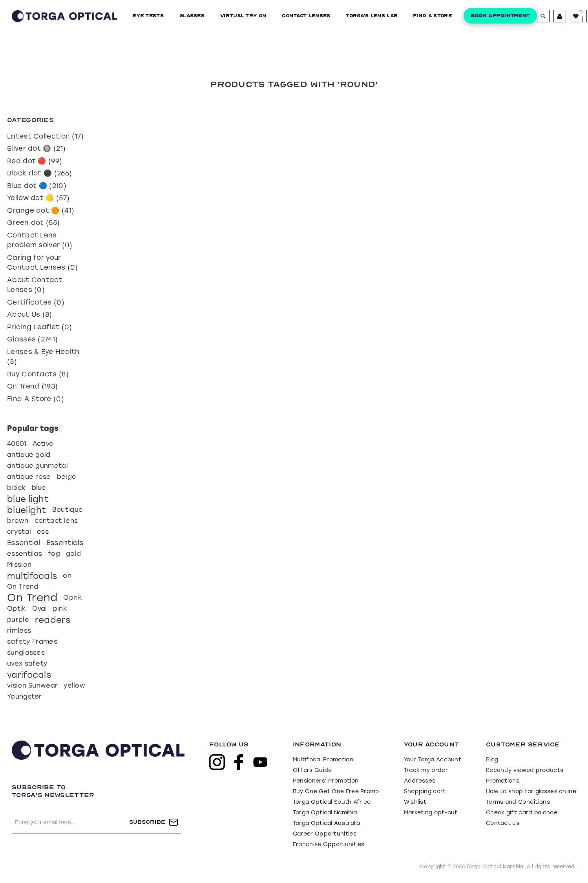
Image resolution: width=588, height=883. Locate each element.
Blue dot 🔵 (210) (37, 186)
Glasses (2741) (32, 339)
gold (73, 554)
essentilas (25, 554)
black (16, 488)
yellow (74, 685)
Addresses (420, 781)
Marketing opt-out (431, 813)
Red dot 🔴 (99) (35, 161)
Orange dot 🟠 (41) (41, 210)
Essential (24, 543)
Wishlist (415, 802)
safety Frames (32, 641)
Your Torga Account (433, 760)
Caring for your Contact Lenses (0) (42, 263)
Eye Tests (148, 16)
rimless (19, 630)
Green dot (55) (33, 223)
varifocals (29, 675)
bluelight (27, 510)
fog (54, 554)
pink (60, 608)
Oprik (73, 597)
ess (43, 532)
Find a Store (432, 16)
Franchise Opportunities (329, 844)
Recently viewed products (525, 770)
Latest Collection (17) (46, 136)
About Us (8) (30, 314)
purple (18, 619)
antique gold (29, 455)
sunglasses (26, 652)
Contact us (503, 823)
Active (43, 444)
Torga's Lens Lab (372, 16)
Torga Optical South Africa (332, 802)
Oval (40, 608)
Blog (492, 760)
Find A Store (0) (36, 399)
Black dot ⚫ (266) (39, 173)
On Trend (23, 587)
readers (53, 620)
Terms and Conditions (518, 802)
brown (18, 521)
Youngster (25, 696)
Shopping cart (425, 791)
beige (67, 477)
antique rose (29, 477)
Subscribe (147, 822)
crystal (19, 532)
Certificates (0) (36, 302)
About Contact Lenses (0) (35, 285)
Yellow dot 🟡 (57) (38, 198)
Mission (19, 565)
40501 (17, 444)
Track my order (426, 770)
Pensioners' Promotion (326, 781)
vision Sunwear (32, 685)
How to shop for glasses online (531, 791)
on (67, 576)
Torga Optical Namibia (325, 813)
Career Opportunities (325, 834)
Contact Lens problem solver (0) (40, 240)
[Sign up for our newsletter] (70, 822)
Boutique (68, 510)
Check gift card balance (522, 813)
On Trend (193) (32, 386)
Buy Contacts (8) (38, 374)
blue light (28, 499)
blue (39, 488)
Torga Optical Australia (327, 823)
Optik (17, 608)
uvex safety (27, 663)
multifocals (32, 576)
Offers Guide (312, 770)
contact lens (56, 521)
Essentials (65, 543)
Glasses (192, 16)
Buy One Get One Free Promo (336, 791)
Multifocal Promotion (323, 760)
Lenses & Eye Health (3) (43, 357)
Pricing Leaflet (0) (40, 327)
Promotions (503, 781)
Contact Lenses (306, 16)
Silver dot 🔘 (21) (36, 148)
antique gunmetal (37, 466)
